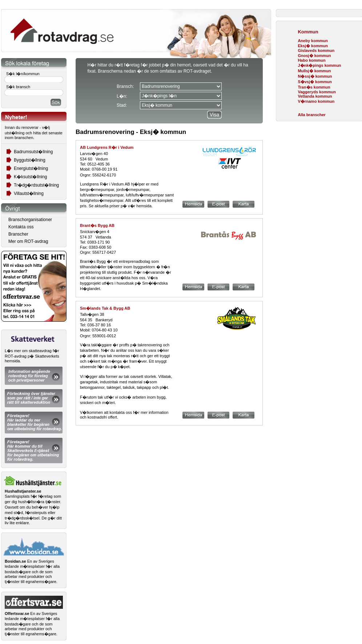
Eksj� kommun (313, 46)
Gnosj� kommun (314, 56)
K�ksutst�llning (30, 177)
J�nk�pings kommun (319, 65)
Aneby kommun (313, 41)
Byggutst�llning (30, 160)
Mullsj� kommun (314, 71)
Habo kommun (311, 60)
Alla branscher (311, 115)
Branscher (18, 234)
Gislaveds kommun (316, 50)
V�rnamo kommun (316, 101)
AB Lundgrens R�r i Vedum (107, 147)
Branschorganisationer (30, 220)
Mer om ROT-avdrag (28, 241)
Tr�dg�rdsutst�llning (36, 185)
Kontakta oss (21, 227)
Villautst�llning (29, 193)
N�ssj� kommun (315, 76)
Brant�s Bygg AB (97, 225)
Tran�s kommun (314, 87)
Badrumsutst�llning (33, 152)
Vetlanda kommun (315, 96)
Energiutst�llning (31, 168)
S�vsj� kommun (315, 82)
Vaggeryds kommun (317, 92)
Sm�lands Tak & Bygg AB (105, 308)
